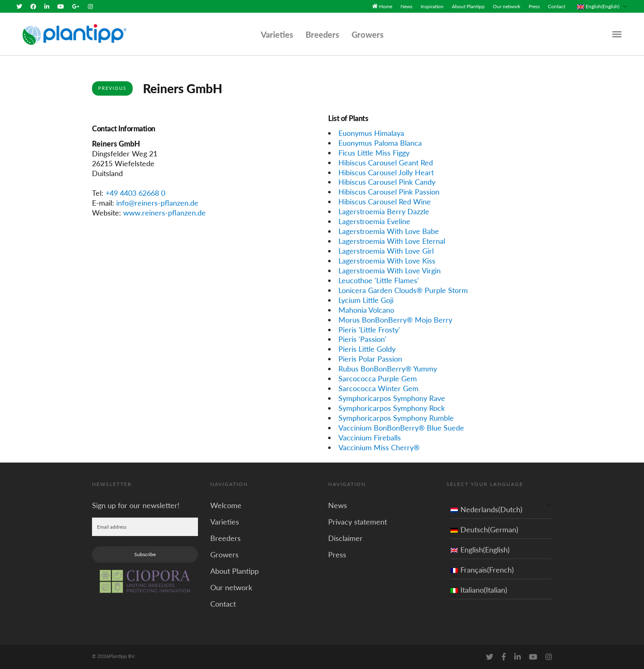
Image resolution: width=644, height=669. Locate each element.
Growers (368, 34)
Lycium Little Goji (366, 300)
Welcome (226, 505)
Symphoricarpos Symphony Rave (392, 398)
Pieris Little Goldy (367, 349)
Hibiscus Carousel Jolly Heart (386, 172)
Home (386, 6)
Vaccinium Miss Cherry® (379, 447)
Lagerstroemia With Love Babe (389, 231)
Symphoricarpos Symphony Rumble (396, 418)
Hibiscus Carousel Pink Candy (387, 182)
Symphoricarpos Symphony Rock (392, 408)
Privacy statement (358, 521)
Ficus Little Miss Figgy (374, 152)
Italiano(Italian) (479, 589)
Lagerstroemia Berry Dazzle (384, 211)
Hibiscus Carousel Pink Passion (389, 192)
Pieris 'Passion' (362, 339)
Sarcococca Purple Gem (378, 378)
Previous (112, 88)
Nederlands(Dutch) (486, 509)
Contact (557, 6)
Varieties (277, 34)
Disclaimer (345, 538)
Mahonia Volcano (366, 309)
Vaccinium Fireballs (370, 438)
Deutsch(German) (484, 529)
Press (534, 6)
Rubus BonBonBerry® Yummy (388, 369)
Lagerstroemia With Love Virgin (390, 270)
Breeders (322, 34)
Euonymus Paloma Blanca (380, 143)
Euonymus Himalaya (371, 133)
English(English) (480, 549)
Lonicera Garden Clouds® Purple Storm (403, 290)
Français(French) (482, 569)
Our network (507, 6)
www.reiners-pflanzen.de (164, 213)
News (406, 6)
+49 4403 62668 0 (135, 193)
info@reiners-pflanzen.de (157, 203)
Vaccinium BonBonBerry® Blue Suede (401, 428)
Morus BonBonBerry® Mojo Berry (395, 319)
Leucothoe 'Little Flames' (379, 280)
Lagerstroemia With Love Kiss (387, 261)
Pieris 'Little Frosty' (369, 329)
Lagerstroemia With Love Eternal (392, 241)
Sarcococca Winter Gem (378, 388)
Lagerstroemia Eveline (374, 221)
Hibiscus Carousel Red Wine (385, 202)
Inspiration (432, 6)
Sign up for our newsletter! (136, 505)
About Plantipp (468, 6)
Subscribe (145, 554)
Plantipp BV (122, 656)
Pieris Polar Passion (370, 359)
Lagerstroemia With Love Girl (386, 251)
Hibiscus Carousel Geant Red (386, 162)
